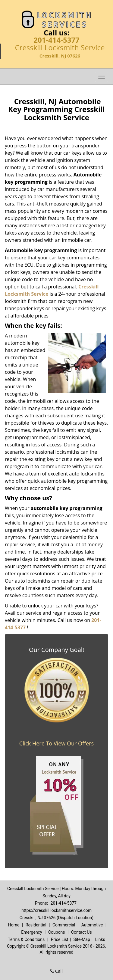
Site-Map (82, 939)
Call (56, 971)
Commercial (64, 925)
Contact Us (82, 932)
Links (100, 939)
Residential (36, 925)
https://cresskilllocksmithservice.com (56, 910)
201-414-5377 (56, 40)
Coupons (57, 932)
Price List (60, 939)
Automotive (92, 925)
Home (14, 925)
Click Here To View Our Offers (56, 743)
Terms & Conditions (26, 939)
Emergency (31, 932)
